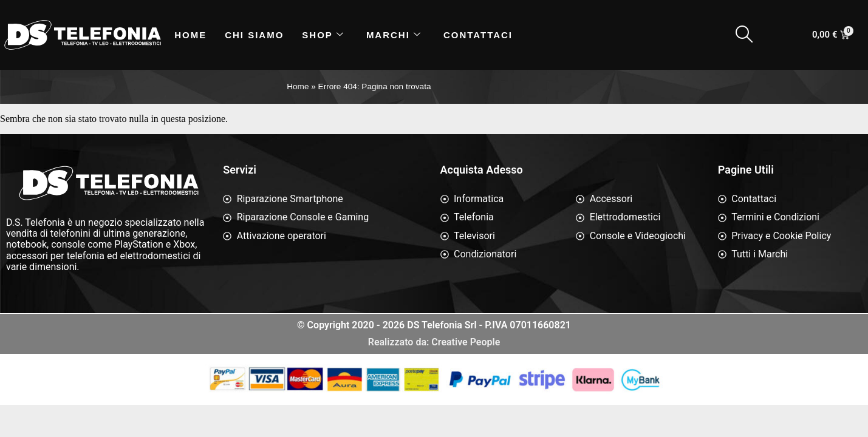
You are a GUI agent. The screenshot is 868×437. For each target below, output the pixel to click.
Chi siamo (254, 35)
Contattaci (478, 35)
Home (190, 35)
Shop (323, 35)
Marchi (394, 35)
